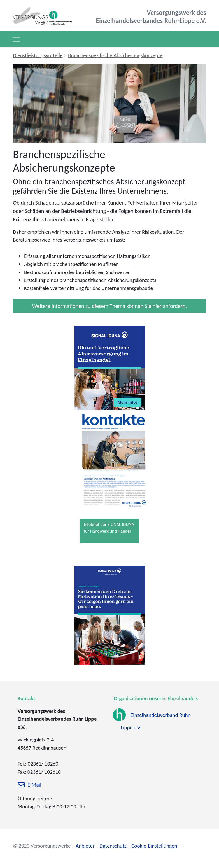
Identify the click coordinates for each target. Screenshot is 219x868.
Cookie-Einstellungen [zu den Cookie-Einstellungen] (154, 846)
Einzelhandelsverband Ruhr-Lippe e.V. (156, 721)
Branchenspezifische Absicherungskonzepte (115, 55)
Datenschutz (113, 846)
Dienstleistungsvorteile (38, 55)
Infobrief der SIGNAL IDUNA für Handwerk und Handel (109, 528)
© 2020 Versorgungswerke (42, 846)
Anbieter (85, 846)
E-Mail (34, 785)
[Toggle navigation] (17, 39)
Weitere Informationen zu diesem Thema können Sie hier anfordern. (109, 306)
